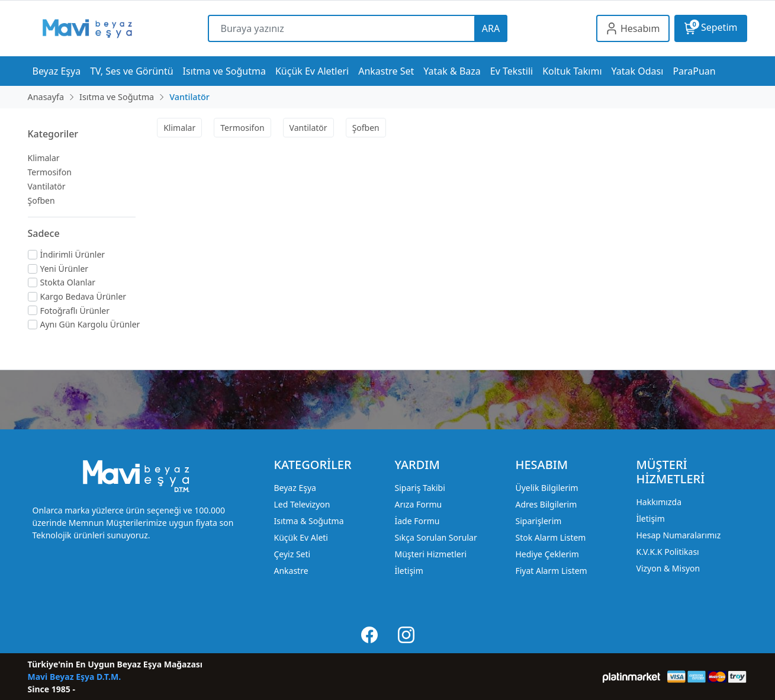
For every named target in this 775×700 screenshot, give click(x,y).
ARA (491, 28)
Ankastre (291, 571)
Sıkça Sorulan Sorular (435, 537)
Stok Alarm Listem (550, 537)
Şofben (41, 200)
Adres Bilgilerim (546, 504)
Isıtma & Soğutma (308, 521)
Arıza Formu (418, 504)
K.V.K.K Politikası (667, 552)
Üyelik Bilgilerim (546, 488)
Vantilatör (47, 186)
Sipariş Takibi (419, 488)
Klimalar (44, 158)
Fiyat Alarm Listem (551, 571)
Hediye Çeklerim (547, 554)
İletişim (409, 571)
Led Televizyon (302, 504)
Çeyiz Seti (292, 554)
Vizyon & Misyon (668, 568)
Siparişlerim (538, 521)
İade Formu (417, 521)
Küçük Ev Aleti (300, 537)
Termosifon (50, 172)
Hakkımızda (659, 502)
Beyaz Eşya (295, 488)
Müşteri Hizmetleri (430, 554)
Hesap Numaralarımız (678, 535)
